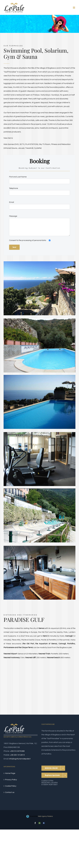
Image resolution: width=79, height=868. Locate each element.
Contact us (10, 792)
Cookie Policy (11, 786)
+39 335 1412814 (17, 755)
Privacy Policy (11, 780)
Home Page (10, 773)
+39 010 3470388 (17, 751)
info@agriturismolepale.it (20, 759)
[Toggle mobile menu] (74, 8)
